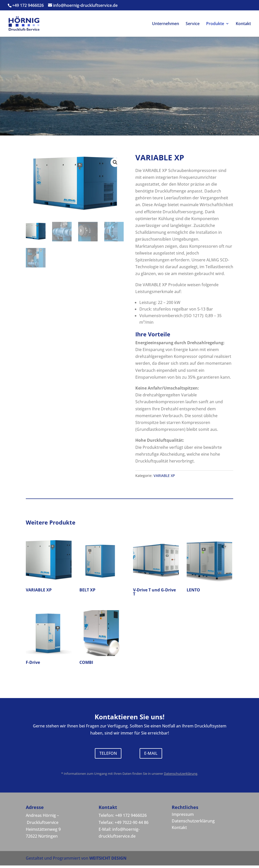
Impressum (183, 814)
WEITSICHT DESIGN (108, 858)
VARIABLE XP (164, 476)
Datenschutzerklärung (181, 774)
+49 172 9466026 (28, 5)
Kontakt (243, 24)
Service (193, 24)
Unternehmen (166, 24)
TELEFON (108, 753)
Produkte (215, 24)
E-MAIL (151, 753)
